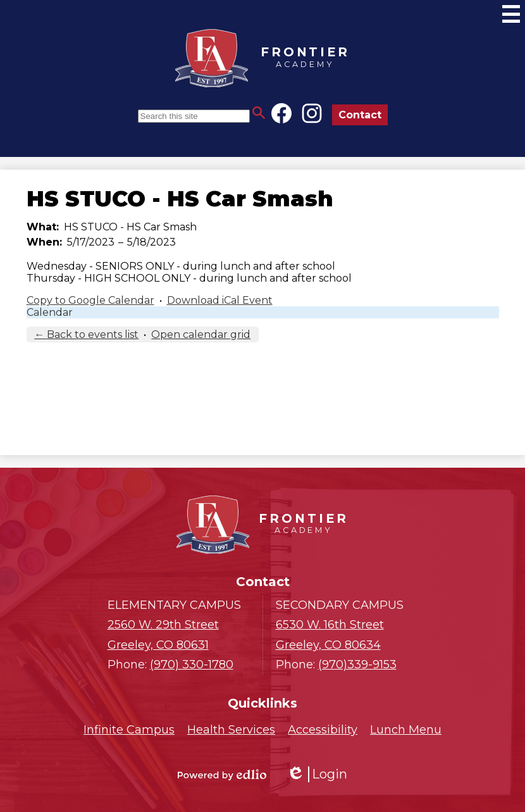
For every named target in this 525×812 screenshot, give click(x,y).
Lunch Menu (406, 730)
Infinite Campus (129, 730)
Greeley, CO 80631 (179, 634)
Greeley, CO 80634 (347, 634)
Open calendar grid (201, 334)
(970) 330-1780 (192, 665)
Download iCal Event (220, 300)
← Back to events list (86, 334)
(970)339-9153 (357, 665)
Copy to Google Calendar (90, 300)
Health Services (231, 730)
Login (317, 774)
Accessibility (323, 730)
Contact (360, 115)
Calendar (50, 312)
